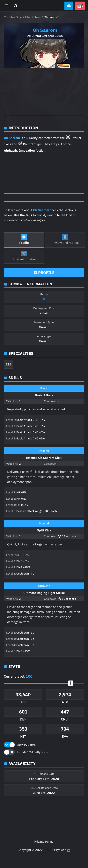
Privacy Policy (44, 842)
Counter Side (13, 17)
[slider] (71, 683)
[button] (69, 6)
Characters (33, 17)
